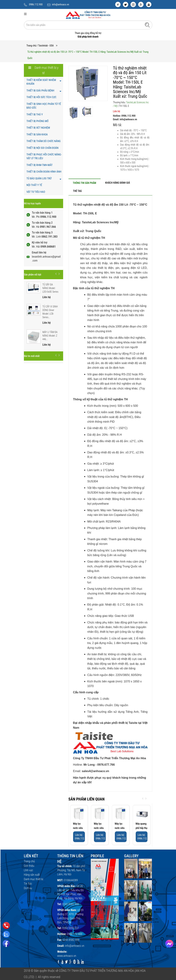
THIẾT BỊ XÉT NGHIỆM (38, 128)
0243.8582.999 (71, 904)
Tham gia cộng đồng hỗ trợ (88, 33)
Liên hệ (117, 111)
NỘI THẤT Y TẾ (34, 185)
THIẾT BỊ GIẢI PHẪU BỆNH (40, 91)
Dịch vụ (28, 888)
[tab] (85, 183)
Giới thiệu (29, 866)
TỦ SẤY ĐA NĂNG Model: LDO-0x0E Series (50, 288)
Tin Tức (28, 884)
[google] (141, 4)
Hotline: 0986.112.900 (124, 116)
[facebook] (118, 4)
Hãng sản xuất (32, 875)
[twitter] (126, 4)
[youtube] (149, 4)
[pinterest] (74, 962)
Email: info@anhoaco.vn (125, 119)
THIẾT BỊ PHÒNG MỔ (38, 121)
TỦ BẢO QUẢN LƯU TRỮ (39, 178)
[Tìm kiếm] (147, 25)
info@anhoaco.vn (60, 4)
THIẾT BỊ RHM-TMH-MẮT (40, 165)
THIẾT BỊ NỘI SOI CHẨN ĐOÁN (43, 148)
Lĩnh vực (29, 870)
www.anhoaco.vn (67, 956)
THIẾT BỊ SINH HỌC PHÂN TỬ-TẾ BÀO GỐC (44, 106)
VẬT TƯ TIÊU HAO (36, 192)
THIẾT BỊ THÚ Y (35, 115)
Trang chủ (31, 46)
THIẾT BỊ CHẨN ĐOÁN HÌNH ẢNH (44, 172)
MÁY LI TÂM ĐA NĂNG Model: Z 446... (50, 336)
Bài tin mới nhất (32, 356)
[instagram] (133, 4)
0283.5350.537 (71, 928)
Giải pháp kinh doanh (88, 37)
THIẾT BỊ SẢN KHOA (37, 135)
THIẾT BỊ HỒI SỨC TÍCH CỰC (42, 97)
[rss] (79, 962)
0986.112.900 (36, 4)
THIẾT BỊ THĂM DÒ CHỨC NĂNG (44, 141)
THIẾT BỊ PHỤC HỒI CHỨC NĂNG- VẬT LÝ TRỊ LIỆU (44, 156)
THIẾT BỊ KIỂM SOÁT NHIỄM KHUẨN (41, 82)
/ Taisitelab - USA (45, 46)
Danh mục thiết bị (34, 879)
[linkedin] (82, 962)
